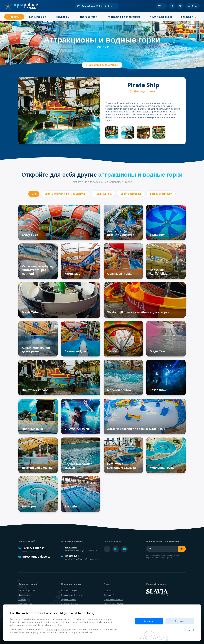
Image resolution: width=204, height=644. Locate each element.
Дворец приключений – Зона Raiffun (65, 194)
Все (34, 194)
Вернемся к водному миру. (102, 65)
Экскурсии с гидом (70, 604)
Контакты (108, 591)
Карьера (109, 595)
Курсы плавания (69, 599)
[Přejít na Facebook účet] (107, 549)
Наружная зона (103, 194)
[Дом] (21, 6)
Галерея (22, 599)
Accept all (149, 621)
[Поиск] (172, 6)
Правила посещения (113, 599)
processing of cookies (57, 630)
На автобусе (70, 556)
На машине (69, 547)
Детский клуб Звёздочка (72, 595)
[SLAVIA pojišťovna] (157, 592)
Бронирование (25, 604)
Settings (180, 621)
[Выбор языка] (161, 6)
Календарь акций (69, 591)
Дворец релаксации (161, 194)
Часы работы (25, 595)
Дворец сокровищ (131, 194)
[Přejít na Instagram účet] (116, 549)
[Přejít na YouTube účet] (124, 549)
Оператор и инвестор (114, 604)
